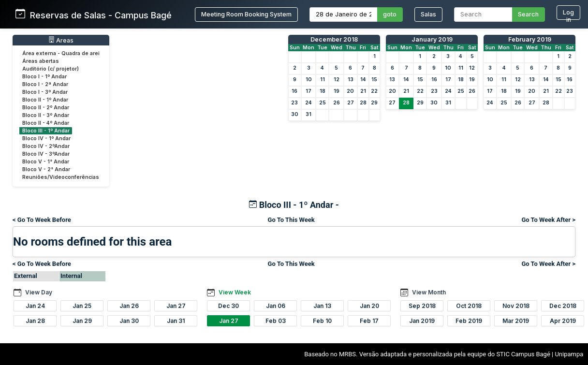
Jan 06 (276, 306)
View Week (235, 292)
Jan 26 (129, 306)
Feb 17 (369, 321)
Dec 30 (228, 306)
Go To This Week (291, 220)
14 (363, 80)
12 (337, 80)
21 (363, 91)
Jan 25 (82, 306)
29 (374, 103)
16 (294, 91)
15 (374, 80)
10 (309, 80)
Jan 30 (129, 321)
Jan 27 (176, 306)
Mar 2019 (516, 321)
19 (337, 91)
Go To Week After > (548, 220)
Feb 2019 (469, 321)
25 (323, 103)
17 (309, 91)
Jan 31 (176, 321)
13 (351, 80)
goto (390, 14)
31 (309, 114)
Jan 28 (35, 321)
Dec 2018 (563, 306)
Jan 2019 (422, 321)
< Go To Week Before (42, 220)
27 (351, 103)
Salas (428, 14)
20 (350, 91)
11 (323, 80)
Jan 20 (369, 306)
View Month (429, 292)
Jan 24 (35, 306)
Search (528, 14)
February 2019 (530, 39)
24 (309, 103)
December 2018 (334, 39)
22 (374, 91)
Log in (568, 14)
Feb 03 (276, 321)
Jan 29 (82, 321)
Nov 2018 (516, 306)
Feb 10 (322, 321)
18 (323, 91)
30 (295, 114)
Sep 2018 (422, 306)
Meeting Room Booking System (246, 14)
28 (363, 103)
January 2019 (432, 39)
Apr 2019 (563, 321)
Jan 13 (322, 306)
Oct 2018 (469, 306)
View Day (39, 292)
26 (337, 103)
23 (294, 103)
